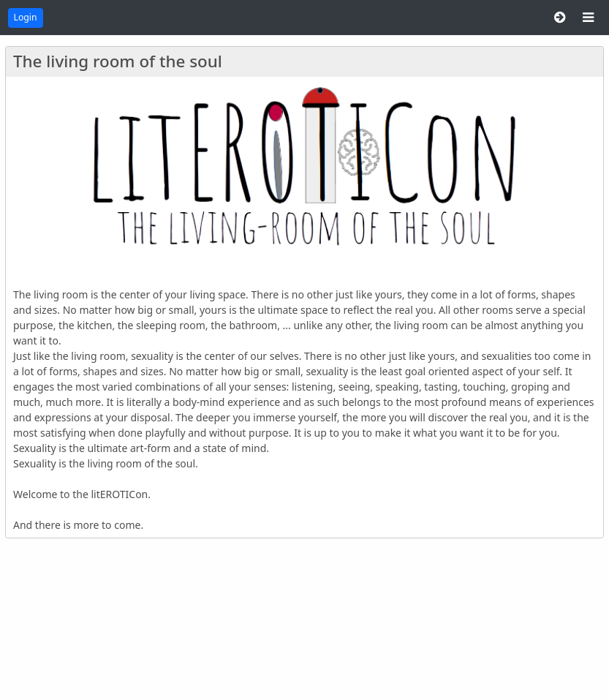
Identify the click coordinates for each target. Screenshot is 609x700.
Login (26, 17)
